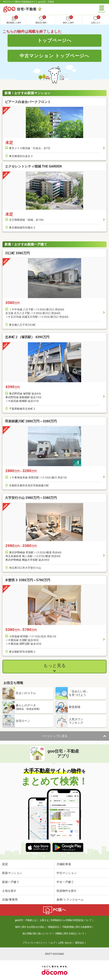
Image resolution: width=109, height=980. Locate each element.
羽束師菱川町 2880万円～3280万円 (31, 421)
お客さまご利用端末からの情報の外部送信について (66, 920)
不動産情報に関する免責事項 (77, 927)
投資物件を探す (67, 891)
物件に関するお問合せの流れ (30, 927)
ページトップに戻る (54, 736)
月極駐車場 (64, 864)
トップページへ (55, 40)
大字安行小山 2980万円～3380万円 (31, 498)
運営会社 (79, 943)
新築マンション (12, 873)
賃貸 (5, 864)
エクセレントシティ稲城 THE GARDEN (33, 166)
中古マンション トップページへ (54, 56)
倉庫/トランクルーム (70, 900)
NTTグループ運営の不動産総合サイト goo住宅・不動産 (29, 2)
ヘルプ (52, 943)
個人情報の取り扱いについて (37, 934)
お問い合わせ (65, 943)
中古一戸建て (65, 882)
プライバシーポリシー (34, 943)
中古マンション (67, 873)
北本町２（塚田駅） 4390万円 (27, 337)
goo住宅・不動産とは (26, 920)
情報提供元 (53, 927)
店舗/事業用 (10, 900)
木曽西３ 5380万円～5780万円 (28, 580)
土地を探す (9, 891)
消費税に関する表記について (70, 934)
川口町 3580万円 (17, 253)
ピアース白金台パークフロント (28, 102)
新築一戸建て (11, 882)
